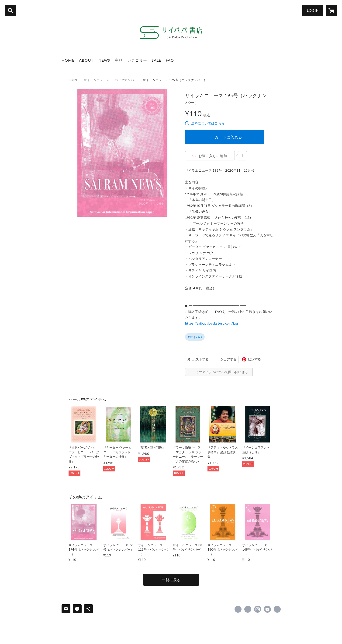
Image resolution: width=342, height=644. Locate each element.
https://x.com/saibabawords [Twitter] (248, 609)
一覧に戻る (171, 580)
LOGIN (313, 10)
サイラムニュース (96, 80)
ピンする (254, 359)
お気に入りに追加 (213, 156)
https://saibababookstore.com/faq (211, 323)
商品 (119, 60)
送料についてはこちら (208, 123)
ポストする (200, 359)
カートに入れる (228, 137)
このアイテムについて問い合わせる (222, 372)
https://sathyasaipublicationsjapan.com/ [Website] (277, 609)
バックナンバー (126, 80)
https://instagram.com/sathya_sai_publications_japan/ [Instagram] (258, 609)
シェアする (228, 359)
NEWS (104, 60)
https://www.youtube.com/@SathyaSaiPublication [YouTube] (267, 609)
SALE (156, 60)
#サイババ (195, 337)
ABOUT (86, 60)
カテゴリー (137, 60)
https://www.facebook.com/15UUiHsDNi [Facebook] (238, 609)
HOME (68, 60)
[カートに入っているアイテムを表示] (332, 11)
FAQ (170, 60)
